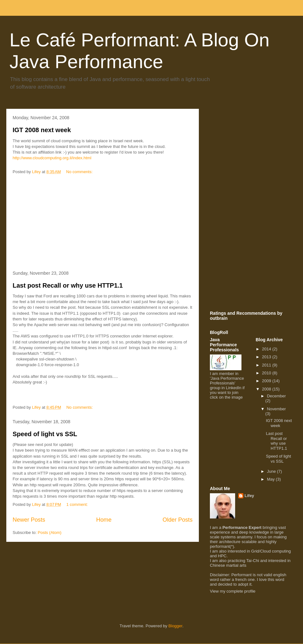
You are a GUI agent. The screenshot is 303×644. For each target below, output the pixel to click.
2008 (267, 389)
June (272, 471)
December (276, 396)
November (276, 409)
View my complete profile (233, 591)
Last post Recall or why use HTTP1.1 (68, 285)
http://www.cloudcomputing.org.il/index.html (52, 158)
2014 (267, 349)
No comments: (80, 172)
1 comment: (78, 504)
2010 (267, 373)
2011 (267, 365)
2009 (267, 381)
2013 (267, 357)
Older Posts (178, 520)
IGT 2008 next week (42, 130)
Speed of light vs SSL (45, 434)
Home (104, 520)
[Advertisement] (103, 223)
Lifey (249, 496)
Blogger (175, 626)
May (271, 479)
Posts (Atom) (50, 533)
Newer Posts (29, 520)
